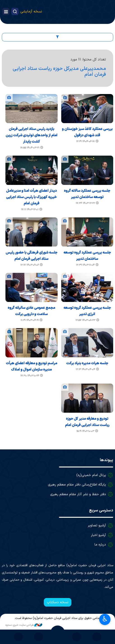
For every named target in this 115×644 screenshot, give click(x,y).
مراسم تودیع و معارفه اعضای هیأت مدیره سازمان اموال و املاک (32, 366)
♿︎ (105, 619)
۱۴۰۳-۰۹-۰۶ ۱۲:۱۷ (30, 265)
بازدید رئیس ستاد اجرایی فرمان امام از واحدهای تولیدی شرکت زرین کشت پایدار (32, 135)
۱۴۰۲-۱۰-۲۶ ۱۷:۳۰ (30, 376)
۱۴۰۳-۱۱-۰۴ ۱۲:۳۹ (85, 265)
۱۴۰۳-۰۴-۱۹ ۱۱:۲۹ (30, 320)
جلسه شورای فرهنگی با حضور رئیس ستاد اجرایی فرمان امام (32, 256)
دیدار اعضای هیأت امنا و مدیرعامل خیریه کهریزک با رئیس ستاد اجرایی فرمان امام (31, 197)
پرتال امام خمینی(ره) (91, 475)
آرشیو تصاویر (97, 526)
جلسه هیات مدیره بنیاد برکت (87, 363)
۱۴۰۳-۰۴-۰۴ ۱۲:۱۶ (85, 369)
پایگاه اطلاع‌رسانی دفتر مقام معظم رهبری (77, 485)
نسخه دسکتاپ (58, 602)
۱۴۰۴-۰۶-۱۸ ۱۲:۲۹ (85, 141)
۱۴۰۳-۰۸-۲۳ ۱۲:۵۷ (85, 320)
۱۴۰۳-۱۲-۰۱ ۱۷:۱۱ (30, 210)
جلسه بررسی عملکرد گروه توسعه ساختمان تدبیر (87, 256)
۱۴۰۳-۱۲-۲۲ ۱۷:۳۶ (85, 203)
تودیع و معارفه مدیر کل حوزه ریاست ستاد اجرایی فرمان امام (87, 422)
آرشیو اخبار (98, 535)
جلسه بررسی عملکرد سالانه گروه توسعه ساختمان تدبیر (87, 194)
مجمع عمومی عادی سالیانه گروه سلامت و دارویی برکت (31, 311)
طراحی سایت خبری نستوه (24, 625)
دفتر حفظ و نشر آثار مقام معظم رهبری (78, 494)
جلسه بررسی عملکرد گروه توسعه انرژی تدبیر (87, 311)
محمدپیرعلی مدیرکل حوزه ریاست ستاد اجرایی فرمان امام (59, 72)
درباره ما (100, 545)
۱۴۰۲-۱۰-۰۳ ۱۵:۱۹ (85, 431)
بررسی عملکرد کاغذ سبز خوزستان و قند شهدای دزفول (87, 132)
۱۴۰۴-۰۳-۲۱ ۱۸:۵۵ (30, 148)
